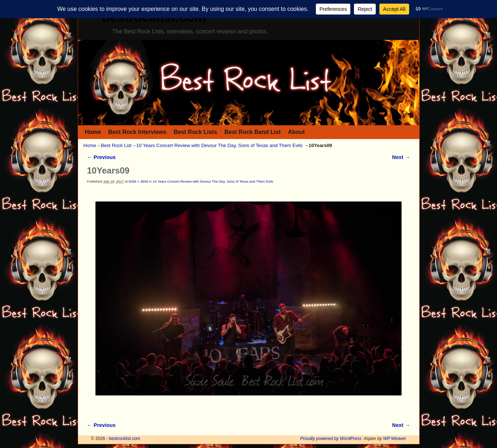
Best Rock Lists (195, 132)
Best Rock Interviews (137, 132)
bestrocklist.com (125, 439)
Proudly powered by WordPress (331, 439)
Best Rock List (116, 145)
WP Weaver (394, 439)
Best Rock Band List (252, 132)
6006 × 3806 (138, 181)
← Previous (101, 157)
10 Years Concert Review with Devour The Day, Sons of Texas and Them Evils (219, 145)
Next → (401, 157)
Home (93, 132)
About (296, 132)
